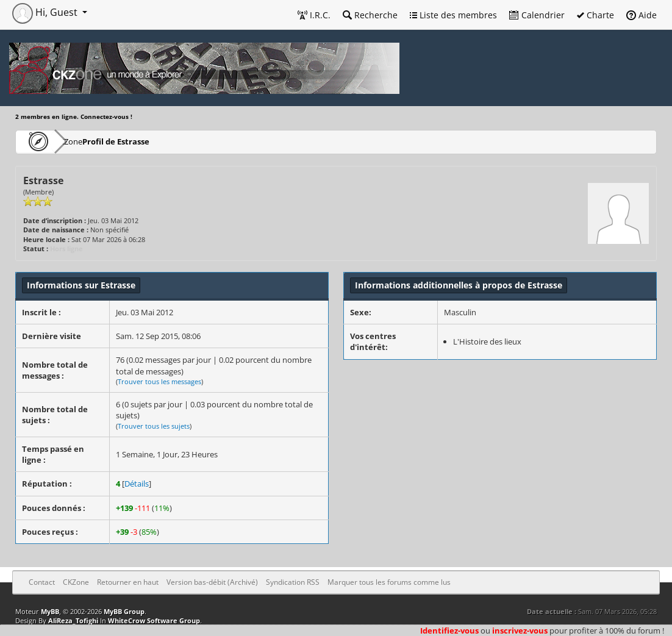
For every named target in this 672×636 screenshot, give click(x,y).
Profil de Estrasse (153, 141)
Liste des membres (453, 15)
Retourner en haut (128, 582)
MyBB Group (124, 611)
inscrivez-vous (520, 631)
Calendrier (537, 15)
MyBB (50, 611)
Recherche (370, 15)
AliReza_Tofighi (73, 620)
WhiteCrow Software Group (154, 620)
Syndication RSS (293, 582)
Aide (642, 15)
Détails (137, 484)
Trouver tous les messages (159, 381)
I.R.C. (314, 15)
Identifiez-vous (449, 631)
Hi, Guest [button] (46, 12)
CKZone (86, 141)
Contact (42, 582)
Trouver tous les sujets (154, 426)
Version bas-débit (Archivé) (212, 582)
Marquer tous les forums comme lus (389, 582)
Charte (595, 15)
